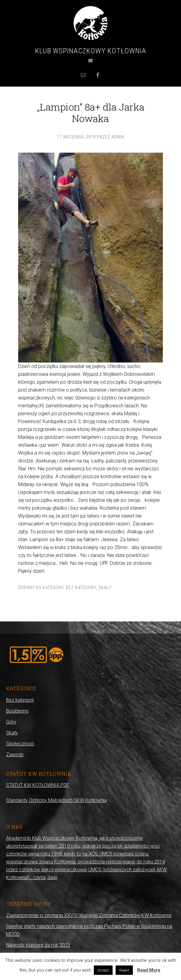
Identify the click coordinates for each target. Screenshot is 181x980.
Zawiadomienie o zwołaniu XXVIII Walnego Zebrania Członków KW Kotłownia (89, 915)
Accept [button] (103, 970)
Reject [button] (124, 970)
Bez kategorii (81, 588)
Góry (11, 722)
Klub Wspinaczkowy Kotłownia (91, 51)
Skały (105, 588)
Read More (149, 970)
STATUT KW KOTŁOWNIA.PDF (38, 785)
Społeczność (20, 744)
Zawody (15, 755)
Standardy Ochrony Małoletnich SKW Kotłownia (56, 800)
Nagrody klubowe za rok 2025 (38, 945)
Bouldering (17, 711)
